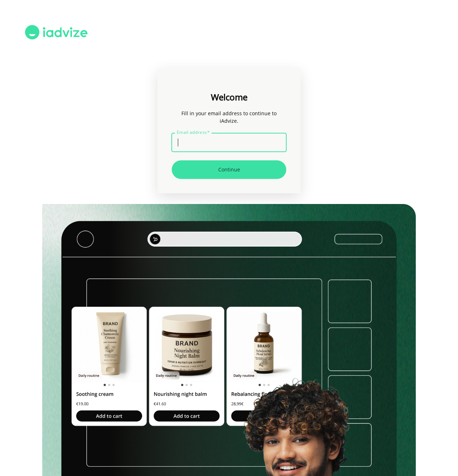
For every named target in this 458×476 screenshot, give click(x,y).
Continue (229, 169)
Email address (193, 132)
